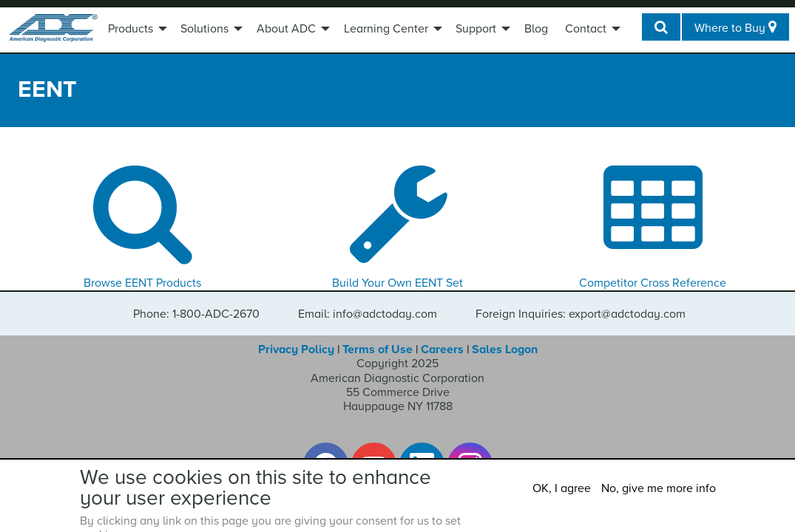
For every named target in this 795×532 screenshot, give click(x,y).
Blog (536, 29)
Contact (586, 29)
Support (476, 29)
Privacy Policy (296, 349)
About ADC (286, 29)
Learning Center (386, 29)
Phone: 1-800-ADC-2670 (196, 314)
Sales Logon (505, 349)
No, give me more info (659, 488)
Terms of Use (378, 349)
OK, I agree (562, 488)
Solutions (204, 29)
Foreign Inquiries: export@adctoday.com (581, 314)
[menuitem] (136, 30)
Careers (442, 349)
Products (131, 29)
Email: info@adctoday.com (368, 314)
